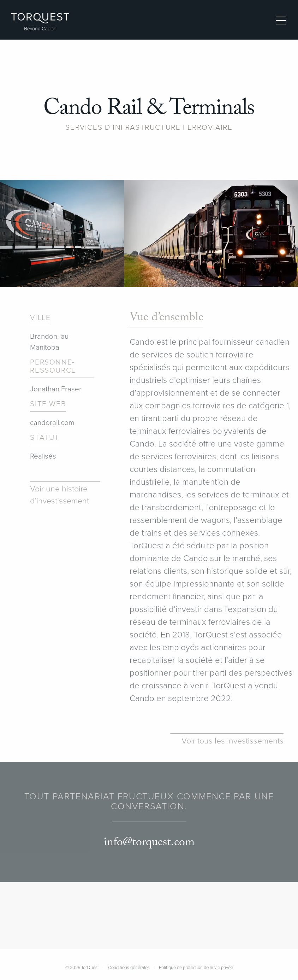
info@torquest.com (149, 842)
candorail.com (52, 423)
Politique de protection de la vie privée (196, 968)
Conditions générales (129, 968)
